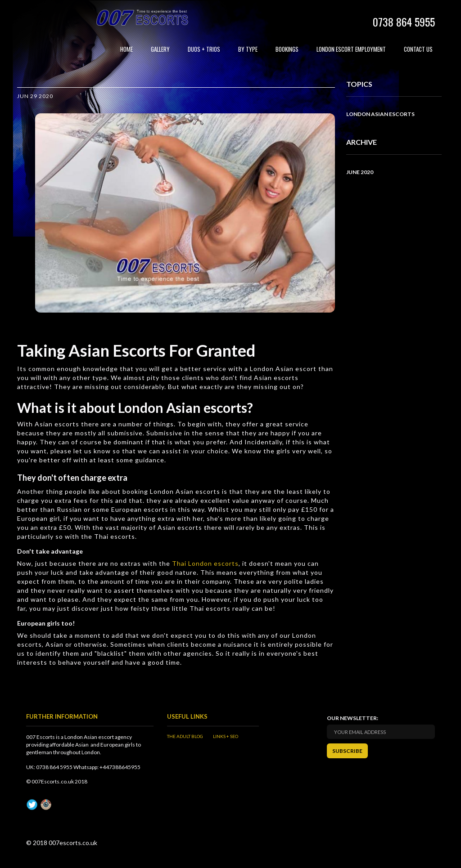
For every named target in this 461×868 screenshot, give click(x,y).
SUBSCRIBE (347, 751)
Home (127, 49)
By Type (248, 49)
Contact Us (418, 49)
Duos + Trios (204, 49)
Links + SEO (226, 736)
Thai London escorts (205, 563)
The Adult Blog (185, 736)
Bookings (287, 49)
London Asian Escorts (380, 114)
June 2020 (360, 172)
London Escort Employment (351, 49)
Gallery (160, 49)
